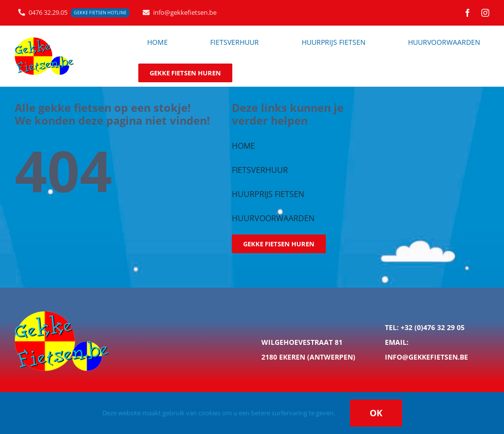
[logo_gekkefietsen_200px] (44, 41)
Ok (376, 413)
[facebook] (468, 13)
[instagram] (485, 13)
